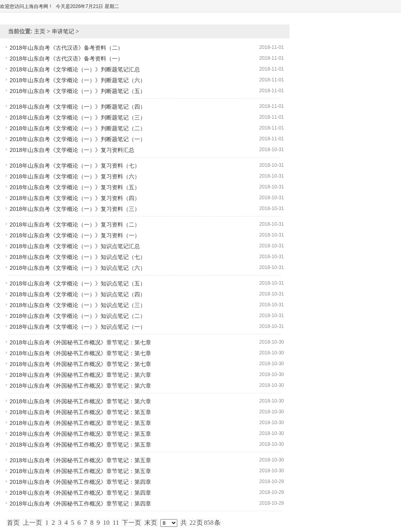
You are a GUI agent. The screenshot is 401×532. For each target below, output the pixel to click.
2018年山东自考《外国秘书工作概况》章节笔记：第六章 (80, 375)
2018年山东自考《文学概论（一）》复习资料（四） (75, 198)
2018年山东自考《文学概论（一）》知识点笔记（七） (78, 257)
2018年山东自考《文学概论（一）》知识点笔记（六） (78, 268)
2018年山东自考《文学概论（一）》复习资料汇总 (72, 150)
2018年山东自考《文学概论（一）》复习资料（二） (75, 225)
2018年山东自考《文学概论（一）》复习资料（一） (75, 235)
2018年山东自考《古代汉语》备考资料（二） (66, 48)
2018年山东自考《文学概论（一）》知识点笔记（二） (78, 316)
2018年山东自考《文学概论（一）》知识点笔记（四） (78, 294)
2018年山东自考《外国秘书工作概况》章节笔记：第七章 (80, 342)
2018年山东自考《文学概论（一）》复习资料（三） (75, 209)
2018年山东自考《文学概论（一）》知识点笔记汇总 (75, 246)
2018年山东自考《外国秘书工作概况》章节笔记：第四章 (80, 482)
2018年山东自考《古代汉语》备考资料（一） (66, 59)
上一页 (32, 523)
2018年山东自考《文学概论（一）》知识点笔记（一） (78, 327)
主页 (40, 31)
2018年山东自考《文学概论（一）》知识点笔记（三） (78, 305)
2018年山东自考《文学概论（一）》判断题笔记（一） (78, 139)
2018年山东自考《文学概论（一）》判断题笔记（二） (78, 128)
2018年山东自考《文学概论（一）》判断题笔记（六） (78, 80)
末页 (151, 523)
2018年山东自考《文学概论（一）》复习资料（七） (75, 166)
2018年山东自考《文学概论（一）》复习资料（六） (75, 176)
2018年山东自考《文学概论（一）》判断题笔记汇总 (75, 69)
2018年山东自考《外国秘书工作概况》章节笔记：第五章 (80, 412)
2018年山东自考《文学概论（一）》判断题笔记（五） (78, 91)
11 (116, 523)
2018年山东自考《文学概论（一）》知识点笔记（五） (78, 283)
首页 (13, 523)
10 (106, 523)
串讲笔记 (63, 31)
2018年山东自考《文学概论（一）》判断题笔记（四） (78, 107)
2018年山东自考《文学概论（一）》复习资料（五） (75, 187)
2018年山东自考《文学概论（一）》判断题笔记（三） (78, 117)
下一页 (132, 523)
